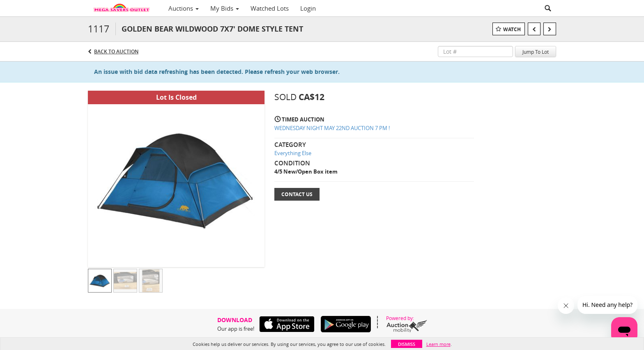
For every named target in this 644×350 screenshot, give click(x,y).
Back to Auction (116, 51)
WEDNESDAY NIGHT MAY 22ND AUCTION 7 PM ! (332, 128)
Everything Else (293, 153)
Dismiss (407, 344)
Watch (512, 29)
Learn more (438, 344)
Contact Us (297, 194)
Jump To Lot (536, 52)
